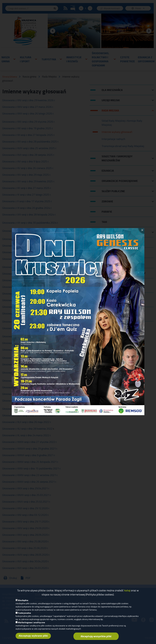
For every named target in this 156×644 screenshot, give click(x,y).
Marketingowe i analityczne (31, 622)
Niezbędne (23, 600)
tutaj (127, 590)
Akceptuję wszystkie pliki (96, 636)
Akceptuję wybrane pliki (33, 636)
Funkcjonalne (24, 613)
